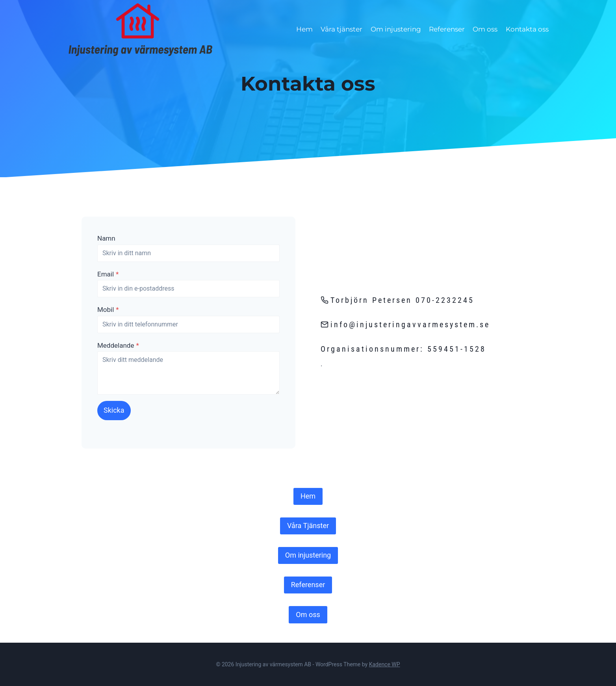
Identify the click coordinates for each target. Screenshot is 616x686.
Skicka (114, 410)
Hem (304, 29)
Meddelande (118, 345)
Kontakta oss (527, 29)
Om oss (485, 29)
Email (108, 274)
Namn (106, 238)
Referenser (447, 29)
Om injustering (396, 29)
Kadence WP (385, 664)
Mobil (108, 310)
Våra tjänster (341, 29)
